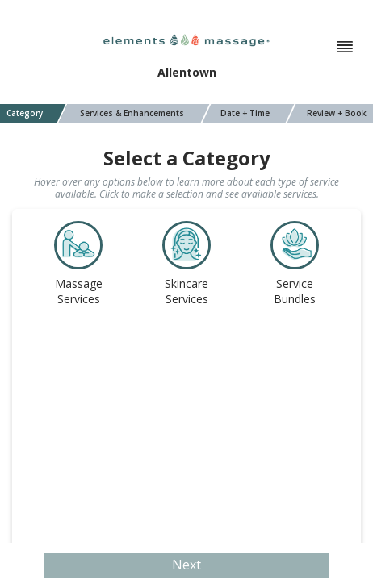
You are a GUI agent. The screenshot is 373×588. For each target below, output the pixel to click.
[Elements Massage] (186, 39)
